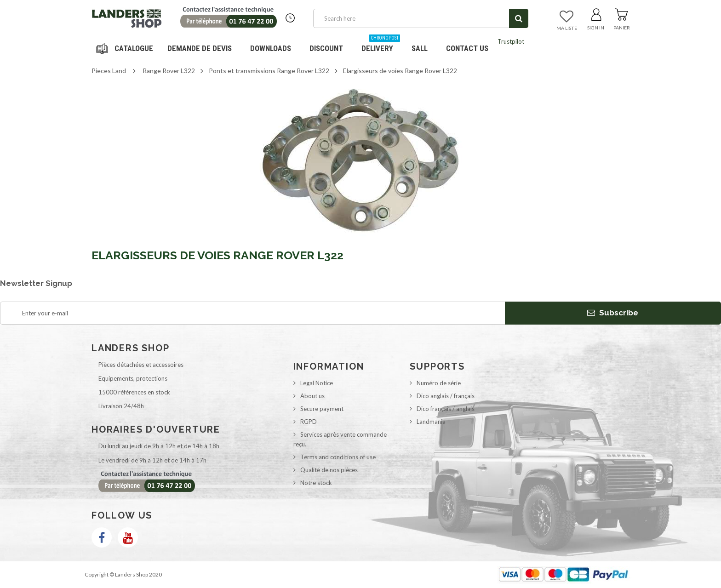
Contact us (467, 48)
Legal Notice (317, 383)
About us (312, 396)
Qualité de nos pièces (329, 470)
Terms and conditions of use (338, 457)
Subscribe (613, 313)
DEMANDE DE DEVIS (200, 48)
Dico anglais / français (446, 396)
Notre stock (316, 483)
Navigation (126, 48)
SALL (420, 48)
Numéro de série (439, 383)
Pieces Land (109, 71)
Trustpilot (511, 41)
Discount (330, 45)
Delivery (381, 45)
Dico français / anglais (446, 409)
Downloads (271, 48)
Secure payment (322, 409)
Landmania (431, 422)
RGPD (309, 422)
